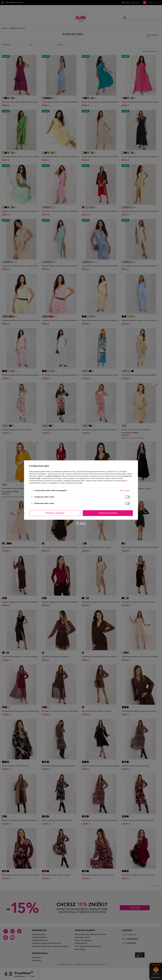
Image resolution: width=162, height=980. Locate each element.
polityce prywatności (54, 476)
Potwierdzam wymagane (55, 513)
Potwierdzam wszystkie (108, 513)
